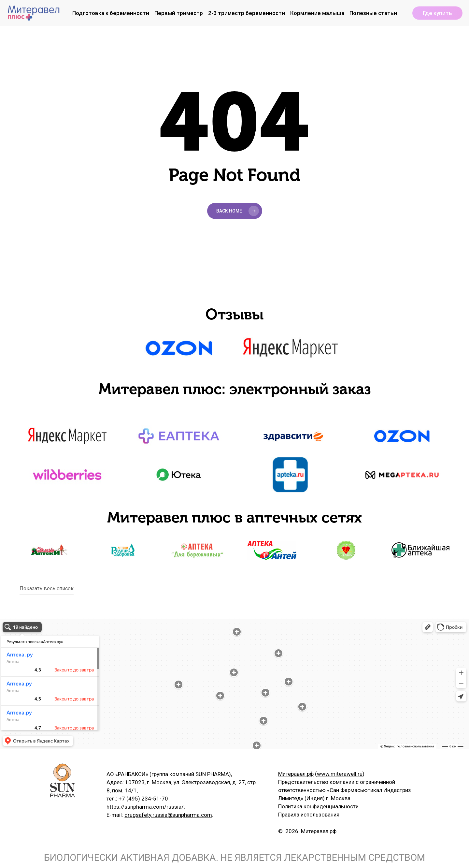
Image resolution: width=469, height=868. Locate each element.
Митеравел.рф (296, 774)
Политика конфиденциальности (318, 806)
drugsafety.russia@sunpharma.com (168, 815)
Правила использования (309, 815)
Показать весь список (47, 588)
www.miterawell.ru (340, 774)
